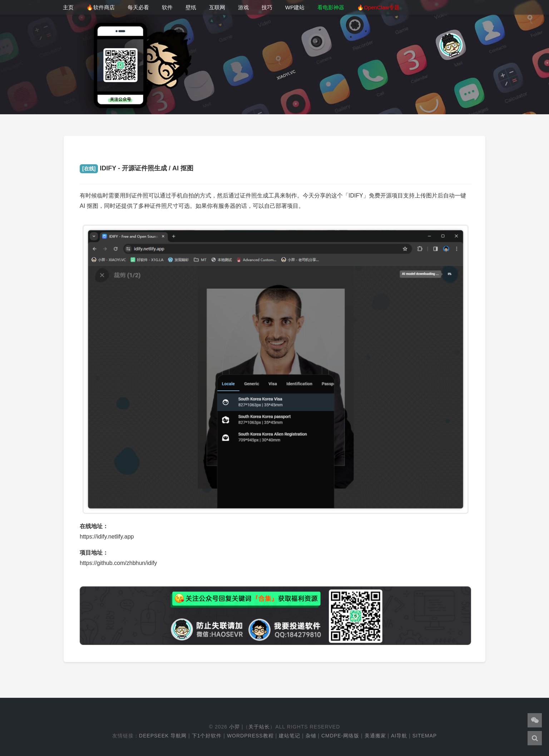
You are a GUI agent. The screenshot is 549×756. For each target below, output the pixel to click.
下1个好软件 (207, 736)
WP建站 (295, 7)
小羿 (234, 727)
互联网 (217, 7)
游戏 (243, 7)
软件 (167, 7)
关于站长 (259, 727)
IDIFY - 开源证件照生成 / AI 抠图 (137, 168)
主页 (68, 7)
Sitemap (425, 736)
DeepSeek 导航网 (163, 736)
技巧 (267, 7)
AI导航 (399, 736)
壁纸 (191, 7)
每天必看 (138, 7)
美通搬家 (375, 736)
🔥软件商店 (101, 7)
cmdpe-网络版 (340, 736)
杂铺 (311, 736)
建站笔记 (290, 736)
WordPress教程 (250, 736)
